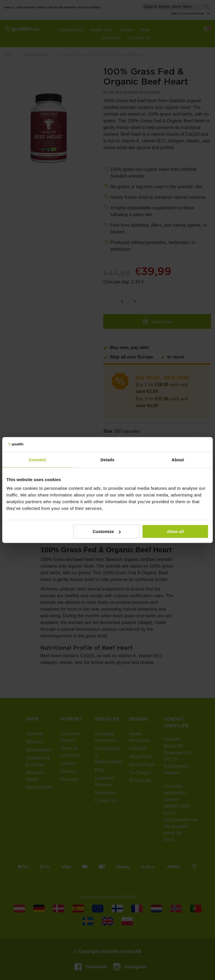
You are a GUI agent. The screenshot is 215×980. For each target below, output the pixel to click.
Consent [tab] (37, 459)
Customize (107, 531)
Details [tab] (107, 459)
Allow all (175, 531)
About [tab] (178, 459)
